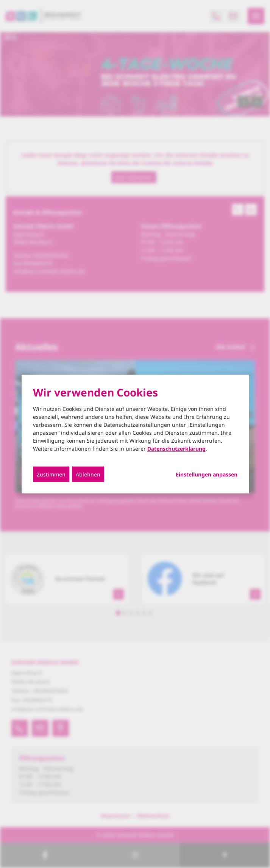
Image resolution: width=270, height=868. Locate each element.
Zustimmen (51, 474)
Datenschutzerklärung (176, 448)
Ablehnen (88, 474)
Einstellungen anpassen (207, 474)
